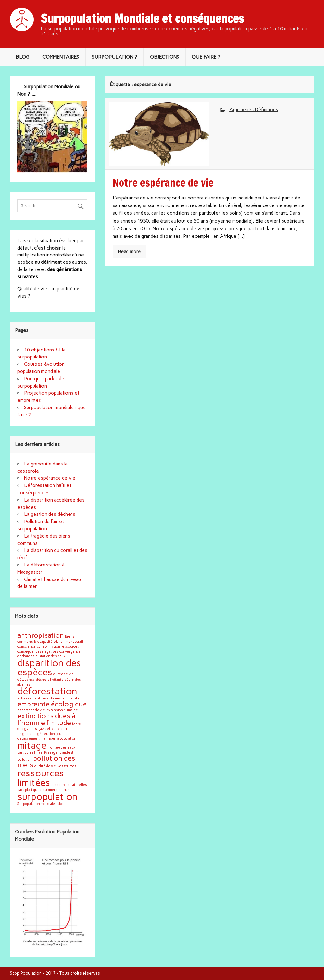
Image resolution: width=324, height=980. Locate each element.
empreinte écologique (52, 704)
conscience (27, 646)
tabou (61, 804)
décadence (26, 680)
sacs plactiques (29, 790)
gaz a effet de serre (54, 729)
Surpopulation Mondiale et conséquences (142, 19)
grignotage (27, 734)
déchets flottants (50, 680)
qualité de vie (45, 766)
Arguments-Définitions (254, 110)
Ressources (67, 766)
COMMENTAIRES (61, 57)
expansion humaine (62, 710)
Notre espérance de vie (50, 478)
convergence (70, 651)
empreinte (71, 698)
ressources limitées (41, 778)
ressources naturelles (69, 785)
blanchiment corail (68, 642)
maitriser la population (59, 739)
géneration (46, 734)
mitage (32, 745)
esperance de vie (31, 710)
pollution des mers (46, 762)
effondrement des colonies (39, 698)
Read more (129, 252)
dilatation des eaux (51, 656)
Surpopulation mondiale (36, 804)
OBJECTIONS (165, 57)
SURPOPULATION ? (114, 57)
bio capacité (43, 642)
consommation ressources (58, 646)
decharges (26, 656)
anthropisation (41, 635)
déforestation (47, 691)
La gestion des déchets (50, 514)
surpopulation (47, 797)
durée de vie (64, 674)
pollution (25, 759)
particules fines (30, 752)
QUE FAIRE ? (206, 57)
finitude (59, 723)
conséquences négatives (38, 651)
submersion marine (59, 790)
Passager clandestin (60, 752)
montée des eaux (61, 747)
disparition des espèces (49, 667)
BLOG (23, 57)
